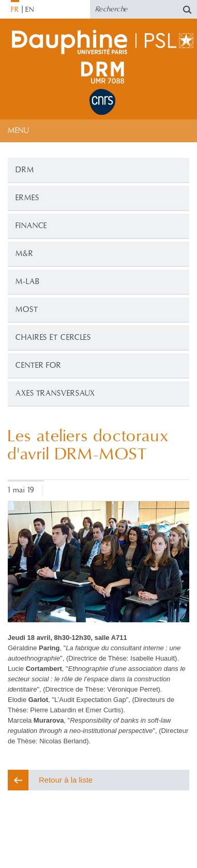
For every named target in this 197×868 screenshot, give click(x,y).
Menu (18, 131)
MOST (27, 310)
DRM (25, 170)
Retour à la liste (66, 780)
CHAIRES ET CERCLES (53, 338)
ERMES (27, 198)
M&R (25, 254)
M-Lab (28, 282)
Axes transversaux (55, 393)
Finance (31, 226)
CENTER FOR (39, 365)
